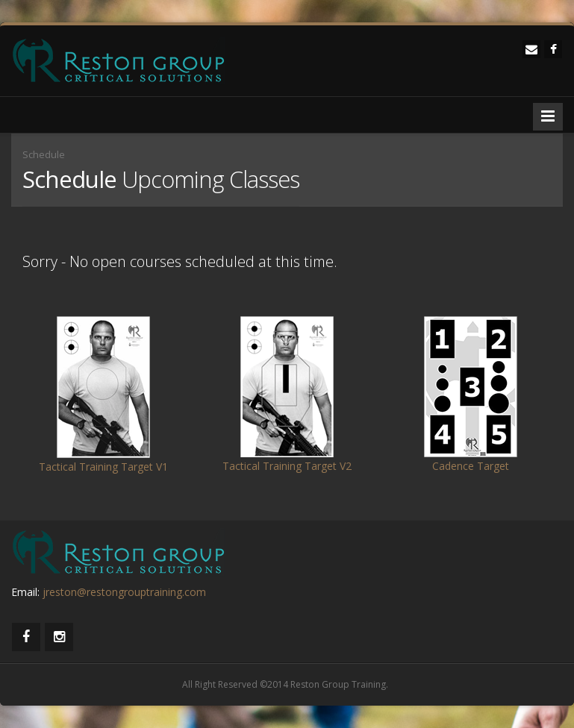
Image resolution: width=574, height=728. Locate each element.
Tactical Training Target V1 (103, 467)
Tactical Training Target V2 (287, 466)
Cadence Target (471, 466)
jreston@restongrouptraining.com (124, 592)
